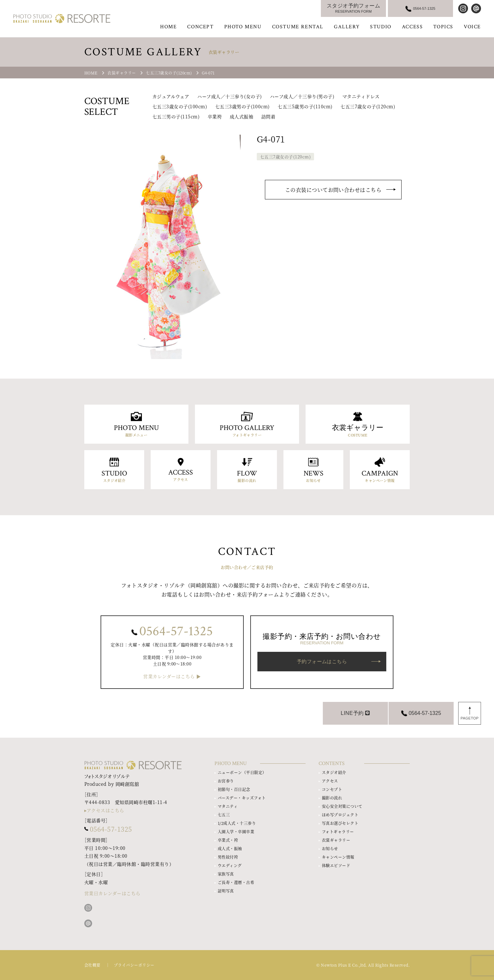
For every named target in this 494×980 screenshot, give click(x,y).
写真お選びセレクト (340, 823)
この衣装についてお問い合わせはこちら (333, 190)
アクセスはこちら (105, 810)
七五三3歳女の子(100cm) (180, 106)
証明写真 (226, 891)
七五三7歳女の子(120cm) (368, 106)
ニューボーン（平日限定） (242, 772)
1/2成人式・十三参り (237, 823)
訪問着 (268, 116)
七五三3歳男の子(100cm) (242, 106)
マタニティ (228, 806)
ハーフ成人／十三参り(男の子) (302, 96)
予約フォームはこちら (322, 661)
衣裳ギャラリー (336, 840)
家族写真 (226, 874)
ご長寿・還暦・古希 (236, 882)
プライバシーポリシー (134, 965)
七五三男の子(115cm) (176, 116)
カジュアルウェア (171, 96)
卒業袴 (215, 116)
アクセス (330, 781)
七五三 (224, 815)
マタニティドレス (361, 96)
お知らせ (330, 848)
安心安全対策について (342, 806)
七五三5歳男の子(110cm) (305, 106)
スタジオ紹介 (334, 772)
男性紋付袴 (228, 857)
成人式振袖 (241, 116)
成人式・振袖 (230, 848)
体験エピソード (336, 865)
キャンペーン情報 (338, 857)
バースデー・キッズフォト (242, 798)
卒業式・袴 (228, 840)
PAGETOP (470, 718)
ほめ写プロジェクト (340, 815)
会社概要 (92, 965)
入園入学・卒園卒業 (236, 832)
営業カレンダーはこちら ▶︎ (172, 676)
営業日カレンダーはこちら (112, 893)
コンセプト (332, 789)
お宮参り (226, 781)
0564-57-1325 (176, 631)
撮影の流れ (332, 798)
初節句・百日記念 (234, 789)
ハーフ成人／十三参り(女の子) (229, 96)
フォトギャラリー (338, 832)
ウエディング (230, 865)
